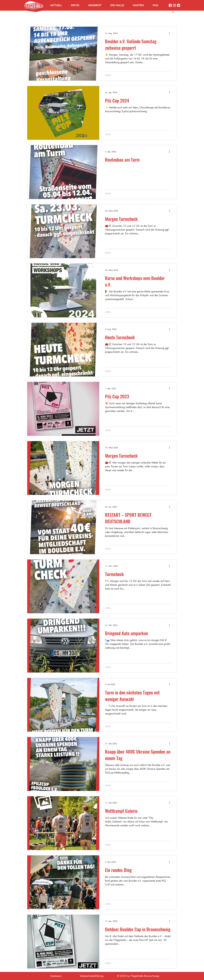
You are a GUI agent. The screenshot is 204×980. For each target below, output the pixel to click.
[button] (77, 5)
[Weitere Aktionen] (171, 33)
